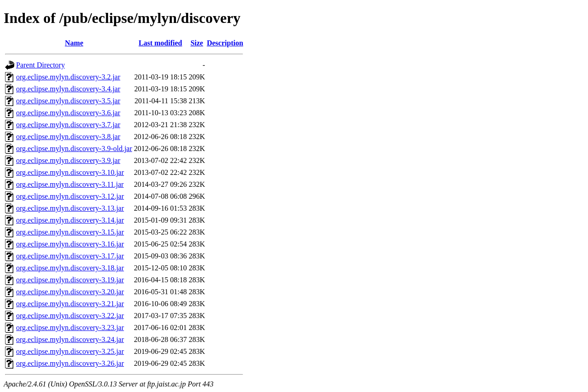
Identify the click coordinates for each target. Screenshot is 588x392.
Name (74, 43)
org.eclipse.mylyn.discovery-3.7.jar (68, 125)
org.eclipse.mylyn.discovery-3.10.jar (70, 172)
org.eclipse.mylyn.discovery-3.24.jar (70, 339)
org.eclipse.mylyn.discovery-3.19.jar (70, 280)
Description (225, 43)
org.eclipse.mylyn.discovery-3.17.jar (70, 256)
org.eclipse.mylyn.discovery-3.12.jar (70, 196)
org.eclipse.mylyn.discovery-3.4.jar (68, 89)
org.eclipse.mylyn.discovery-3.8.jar (68, 137)
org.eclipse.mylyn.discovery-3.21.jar (70, 304)
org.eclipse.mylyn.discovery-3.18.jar (70, 268)
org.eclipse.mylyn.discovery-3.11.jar (70, 184)
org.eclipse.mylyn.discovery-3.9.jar (68, 160)
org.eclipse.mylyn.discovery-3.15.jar (70, 232)
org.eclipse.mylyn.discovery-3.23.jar (70, 328)
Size (197, 43)
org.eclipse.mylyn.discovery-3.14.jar (70, 220)
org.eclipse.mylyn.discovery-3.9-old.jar (74, 148)
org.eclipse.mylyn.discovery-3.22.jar (70, 316)
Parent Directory (40, 65)
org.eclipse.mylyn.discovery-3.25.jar (70, 351)
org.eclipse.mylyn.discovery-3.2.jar (68, 77)
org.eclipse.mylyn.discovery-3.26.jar (70, 363)
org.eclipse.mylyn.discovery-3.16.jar (70, 244)
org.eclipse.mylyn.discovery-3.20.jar (70, 292)
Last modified (161, 43)
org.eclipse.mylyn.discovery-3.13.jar (70, 208)
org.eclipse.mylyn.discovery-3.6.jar (68, 113)
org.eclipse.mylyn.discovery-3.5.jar (68, 101)
